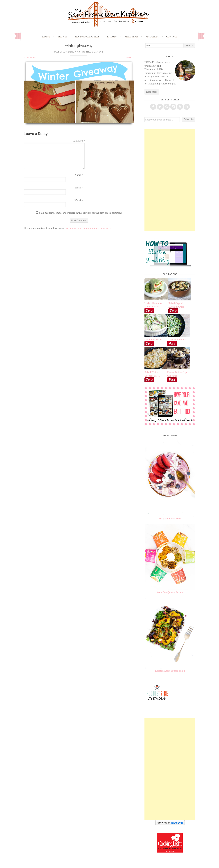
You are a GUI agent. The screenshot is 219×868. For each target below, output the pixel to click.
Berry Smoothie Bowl (170, 518)
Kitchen (112, 36)
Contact (172, 36)
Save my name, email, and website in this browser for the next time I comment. (81, 213)
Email (79, 188)
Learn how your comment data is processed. (88, 228)
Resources (152, 36)
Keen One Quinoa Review (170, 592)
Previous (30, 57)
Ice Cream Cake (96, 52)
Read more (152, 92)
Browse (62, 36)
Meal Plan (131, 36)
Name (79, 175)
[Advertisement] (170, 180)
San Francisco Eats (87, 36)
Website (79, 200)
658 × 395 (81, 52)
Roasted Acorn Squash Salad (170, 671)
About (46, 36)
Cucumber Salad (153, 339)
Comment (79, 141)
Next (130, 57)
